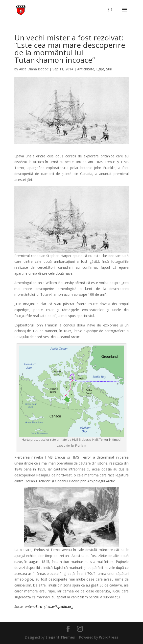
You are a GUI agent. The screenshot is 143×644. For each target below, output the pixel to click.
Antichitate (86, 69)
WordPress (109, 637)
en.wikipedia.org (60, 606)
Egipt (100, 69)
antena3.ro (33, 606)
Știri (109, 69)
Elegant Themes (60, 637)
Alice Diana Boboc (34, 69)
